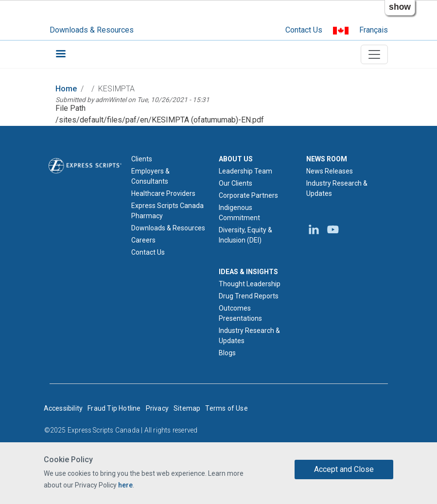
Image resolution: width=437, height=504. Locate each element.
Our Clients (236, 183)
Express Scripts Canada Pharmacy (167, 211)
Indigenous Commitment (239, 213)
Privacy (157, 408)
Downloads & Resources (92, 30)
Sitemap (187, 408)
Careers (143, 240)
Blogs (227, 353)
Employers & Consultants (150, 176)
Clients (142, 159)
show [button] (400, 7)
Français (374, 30)
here (125, 485)
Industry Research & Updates (249, 336)
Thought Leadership (250, 284)
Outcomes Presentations (240, 313)
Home (66, 89)
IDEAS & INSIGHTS (248, 272)
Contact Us (304, 30)
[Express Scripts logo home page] (85, 165)
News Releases (330, 171)
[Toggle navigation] (374, 54)
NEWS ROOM (327, 159)
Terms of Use (226, 408)
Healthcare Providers (163, 193)
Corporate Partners (248, 195)
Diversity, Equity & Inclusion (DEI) (245, 235)
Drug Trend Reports (249, 296)
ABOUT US (236, 159)
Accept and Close (344, 469)
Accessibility (63, 408)
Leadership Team (245, 171)
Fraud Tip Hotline (114, 408)
